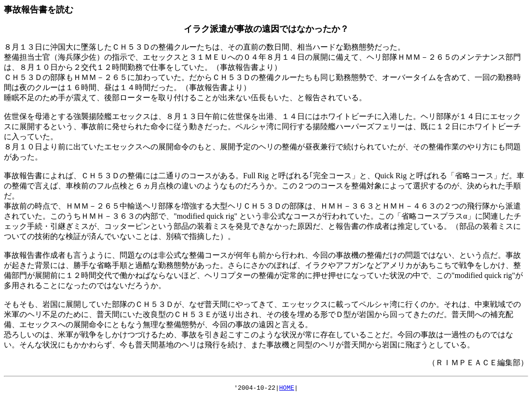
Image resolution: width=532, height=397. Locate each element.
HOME (287, 389)
